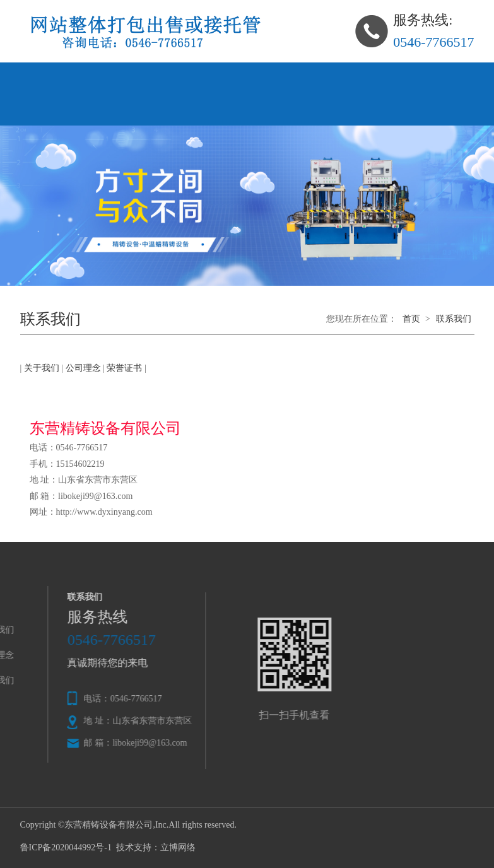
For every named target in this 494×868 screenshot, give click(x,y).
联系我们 (53, 109)
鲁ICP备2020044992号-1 (66, 847)
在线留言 (381, 78)
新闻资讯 (315, 78)
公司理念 (250, 78)
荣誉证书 (124, 368)
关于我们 (119, 78)
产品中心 (184, 78)
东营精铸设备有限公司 (109, 825)
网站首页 (53, 78)
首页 (411, 319)
